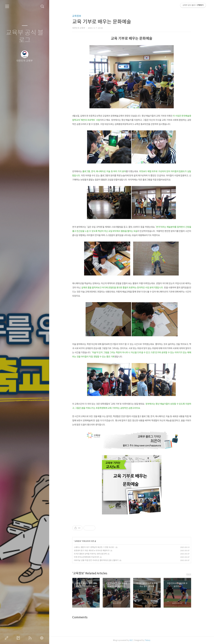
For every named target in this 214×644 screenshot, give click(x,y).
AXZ (131, 640)
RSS (31, 638)
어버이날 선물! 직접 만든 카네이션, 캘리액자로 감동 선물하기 (96, 560)
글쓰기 (7, 638)
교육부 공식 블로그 (25, 36)
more (189, 574)
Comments (80, 617)
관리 (42, 638)
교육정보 (77, 16)
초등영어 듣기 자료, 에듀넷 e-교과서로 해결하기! (92, 550)
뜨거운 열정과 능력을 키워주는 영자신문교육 (90, 554)
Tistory (147, 640)
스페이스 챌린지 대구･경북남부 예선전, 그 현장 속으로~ (94, 547)
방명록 (19, 638)
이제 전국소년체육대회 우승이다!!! (86, 557)
